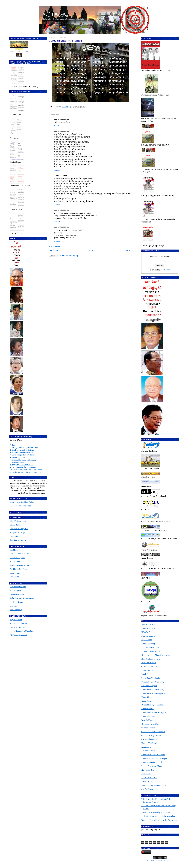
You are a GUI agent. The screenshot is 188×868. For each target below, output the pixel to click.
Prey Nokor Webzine (18, 627)
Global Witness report (18, 521)
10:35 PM (57, 205)
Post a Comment (55, 246)
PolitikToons (146, 774)
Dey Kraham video (17, 525)
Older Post (128, 250)
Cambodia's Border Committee (153, 732)
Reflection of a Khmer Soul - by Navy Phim (158, 816)
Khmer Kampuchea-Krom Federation (24, 631)
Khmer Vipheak (147, 709)
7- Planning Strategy (18, 462)
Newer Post (53, 250)
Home (91, 250)
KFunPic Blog (147, 632)
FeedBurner (165, 270)
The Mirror (14, 550)
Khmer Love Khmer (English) (153, 693)
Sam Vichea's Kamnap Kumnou (154, 785)
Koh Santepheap (16, 610)
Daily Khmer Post (148, 624)
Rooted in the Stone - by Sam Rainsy (156, 812)
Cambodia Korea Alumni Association (156, 655)
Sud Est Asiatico (148, 789)
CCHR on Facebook (149, 667)
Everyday (13, 606)
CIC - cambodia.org (149, 739)
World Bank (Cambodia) (151, 678)
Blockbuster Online (155, 861)
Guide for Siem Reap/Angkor (21, 506)
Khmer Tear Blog (148, 644)
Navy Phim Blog (148, 770)
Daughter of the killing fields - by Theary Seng (159, 820)
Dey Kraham (15, 536)
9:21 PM (57, 126)
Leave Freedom (147, 670)
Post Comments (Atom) (69, 256)
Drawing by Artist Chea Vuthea (22, 502)
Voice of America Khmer (19, 565)
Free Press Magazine (18, 587)
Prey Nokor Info (16, 620)
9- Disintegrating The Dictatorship (23, 467)
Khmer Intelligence (17, 558)
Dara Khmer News (149, 663)
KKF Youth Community (19, 635)
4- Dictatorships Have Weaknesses (23, 455)
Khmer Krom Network (18, 623)
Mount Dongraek (148, 636)
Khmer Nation (15, 591)
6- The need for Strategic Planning (23, 460)
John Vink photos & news (20, 554)
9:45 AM (57, 241)
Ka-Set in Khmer (16, 602)
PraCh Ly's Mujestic (149, 778)
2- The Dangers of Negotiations (22, 450)
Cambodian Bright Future (151, 735)
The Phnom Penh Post (18, 569)
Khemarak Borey (148, 751)
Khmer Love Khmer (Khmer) (153, 690)
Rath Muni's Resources (150, 647)
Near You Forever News (151, 659)
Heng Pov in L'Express (19, 532)
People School (147, 674)
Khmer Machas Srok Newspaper (154, 712)
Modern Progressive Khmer (152, 766)
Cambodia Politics (17, 594)
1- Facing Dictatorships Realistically (24, 447)
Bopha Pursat (147, 640)
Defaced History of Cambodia (153, 705)
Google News (15, 573)
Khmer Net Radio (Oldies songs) (154, 758)
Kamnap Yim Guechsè (150, 743)
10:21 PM (57, 170)
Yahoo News (15, 577)
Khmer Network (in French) (152, 762)
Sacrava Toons (147, 781)
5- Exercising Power (18, 457)
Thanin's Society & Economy (153, 682)
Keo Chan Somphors (149, 686)
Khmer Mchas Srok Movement (153, 755)
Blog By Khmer (147, 720)
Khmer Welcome (148, 701)
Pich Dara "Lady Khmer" (151, 651)
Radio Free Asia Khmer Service (22, 598)
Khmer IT (145, 697)
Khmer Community (149, 716)
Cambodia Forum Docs (150, 724)
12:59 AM (57, 222)
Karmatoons (146, 747)
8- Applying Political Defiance (21, 465)
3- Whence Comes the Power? (21, 452)
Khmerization (15, 561)
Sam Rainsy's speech (18, 540)
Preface (13, 445)
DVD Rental (167, 861)
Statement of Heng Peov (19, 529)
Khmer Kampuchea (149, 628)
